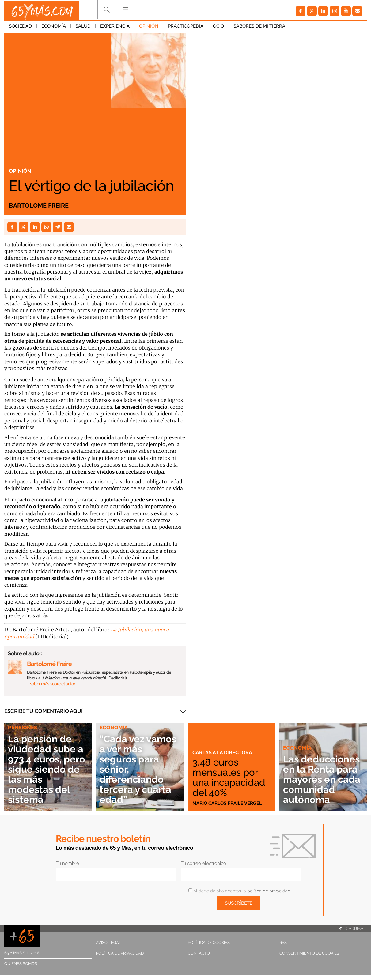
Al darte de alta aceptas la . (240, 891)
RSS (283, 942)
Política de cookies (209, 942)
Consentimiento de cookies (309, 953)
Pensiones (23, 728)
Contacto (199, 953)
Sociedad (20, 27)
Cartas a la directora (223, 752)
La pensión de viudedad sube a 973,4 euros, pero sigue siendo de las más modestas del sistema (48, 769)
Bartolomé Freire (39, 206)
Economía (54, 27)
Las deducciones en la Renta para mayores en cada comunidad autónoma (322, 769)
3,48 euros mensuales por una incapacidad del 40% (231, 777)
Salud (83, 27)
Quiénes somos (21, 964)
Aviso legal (109, 942)
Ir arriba (351, 929)
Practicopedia (186, 27)
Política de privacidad (120, 953)
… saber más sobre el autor (51, 684)
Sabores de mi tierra (259, 27)
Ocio (218, 27)
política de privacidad (269, 891)
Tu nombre (67, 863)
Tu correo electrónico (203, 863)
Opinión (149, 27)
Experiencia (115, 27)
